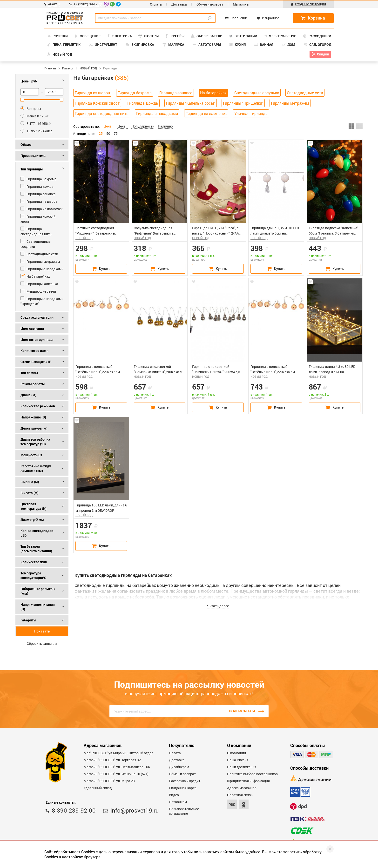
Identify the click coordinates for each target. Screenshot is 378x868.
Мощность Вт (31, 455)
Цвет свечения (32, 328)
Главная (50, 68)
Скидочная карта (183, 788)
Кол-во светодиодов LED (37, 533)
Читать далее (218, 606)
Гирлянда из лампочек (206, 113)
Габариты (28, 620)
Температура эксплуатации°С (33, 575)
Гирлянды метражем (290, 103)
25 (101, 133)
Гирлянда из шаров (92, 93)
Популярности (143, 126)
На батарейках (213, 93)
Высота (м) (30, 493)
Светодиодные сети (305, 93)
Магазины (241, 4)
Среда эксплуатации (37, 317)
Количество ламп (34, 351)
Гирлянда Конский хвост (97, 103)
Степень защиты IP (36, 362)
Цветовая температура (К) (34, 506)
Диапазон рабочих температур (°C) (35, 442)
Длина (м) (28, 395)
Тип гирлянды (32, 169)
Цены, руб (29, 81)
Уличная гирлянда (251, 113)
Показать (42, 631)
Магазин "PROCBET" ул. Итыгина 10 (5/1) (116, 774)
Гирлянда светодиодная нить (102, 113)
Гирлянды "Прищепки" (243, 103)
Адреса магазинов (242, 788)
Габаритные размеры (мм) (38, 591)
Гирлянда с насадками (157, 113)
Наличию (165, 126)
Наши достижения (242, 767)
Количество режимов (38, 406)
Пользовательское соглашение (184, 811)
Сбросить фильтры (42, 643)
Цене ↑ (109, 126)
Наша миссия (238, 760)
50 (108, 133)
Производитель (33, 156)
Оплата (156, 4)
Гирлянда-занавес (176, 93)
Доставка (179, 4)
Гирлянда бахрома (135, 93)
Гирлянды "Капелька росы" (191, 103)
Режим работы (33, 384)
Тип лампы (29, 373)
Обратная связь (240, 795)
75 (116, 133)
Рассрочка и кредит (185, 781)
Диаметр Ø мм (32, 520)
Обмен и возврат (210, 4)
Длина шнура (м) (34, 428)
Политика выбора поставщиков (252, 774)
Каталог (68, 68)
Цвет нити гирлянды (37, 340)
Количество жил (34, 562)
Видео (174, 795)
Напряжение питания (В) (38, 607)
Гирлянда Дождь (143, 103)
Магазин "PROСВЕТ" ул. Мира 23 (109, 781)
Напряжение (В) (33, 417)
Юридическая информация (248, 781)
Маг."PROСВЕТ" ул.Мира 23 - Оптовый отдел (118, 753)
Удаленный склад (98, 788)
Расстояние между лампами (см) (36, 468)
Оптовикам (178, 802)
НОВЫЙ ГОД (88, 68)
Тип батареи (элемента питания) (36, 549)
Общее (26, 145)
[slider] (22, 100)
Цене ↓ (123, 126)
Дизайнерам (179, 767)
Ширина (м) (30, 482)
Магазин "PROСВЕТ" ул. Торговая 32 (112, 760)
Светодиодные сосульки (257, 93)
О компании (236, 753)
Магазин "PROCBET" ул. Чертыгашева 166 (117, 767)
